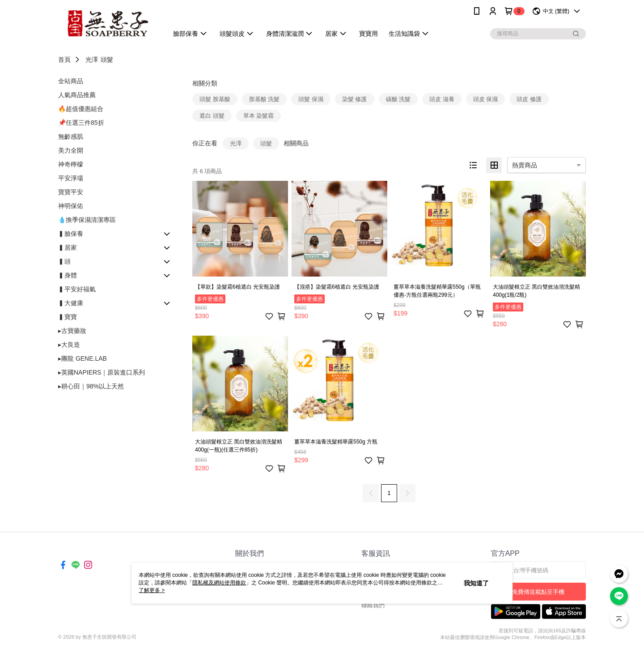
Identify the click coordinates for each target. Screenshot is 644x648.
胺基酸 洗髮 (265, 99)
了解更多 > (152, 590)
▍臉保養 (71, 234)
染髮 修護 (355, 99)
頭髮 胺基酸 (215, 99)
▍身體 (68, 275)
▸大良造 (69, 345)
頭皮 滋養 (442, 99)
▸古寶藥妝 (72, 331)
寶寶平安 (71, 192)
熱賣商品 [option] (525, 165)
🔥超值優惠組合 (81, 109)
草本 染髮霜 (259, 116)
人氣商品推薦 (77, 95)
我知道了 (476, 583)
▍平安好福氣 (77, 289)
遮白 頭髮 (212, 116)
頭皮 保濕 (486, 99)
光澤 (92, 60)
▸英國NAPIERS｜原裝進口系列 (102, 372)
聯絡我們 (373, 605)
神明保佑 (71, 206)
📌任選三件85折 (81, 123)
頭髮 (107, 60)
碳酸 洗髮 (398, 99)
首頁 (64, 60)
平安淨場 (71, 178)
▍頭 (64, 261)
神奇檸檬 (71, 164)
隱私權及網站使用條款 (219, 583)
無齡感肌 (71, 136)
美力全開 (71, 150)
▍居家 (68, 247)
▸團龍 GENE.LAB (83, 358)
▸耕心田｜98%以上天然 (91, 386)
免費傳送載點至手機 (538, 592)
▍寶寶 (68, 317)
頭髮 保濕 (311, 99)
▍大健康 (71, 303)
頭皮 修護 (529, 99)
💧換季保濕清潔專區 (87, 220)
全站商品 (71, 81)
